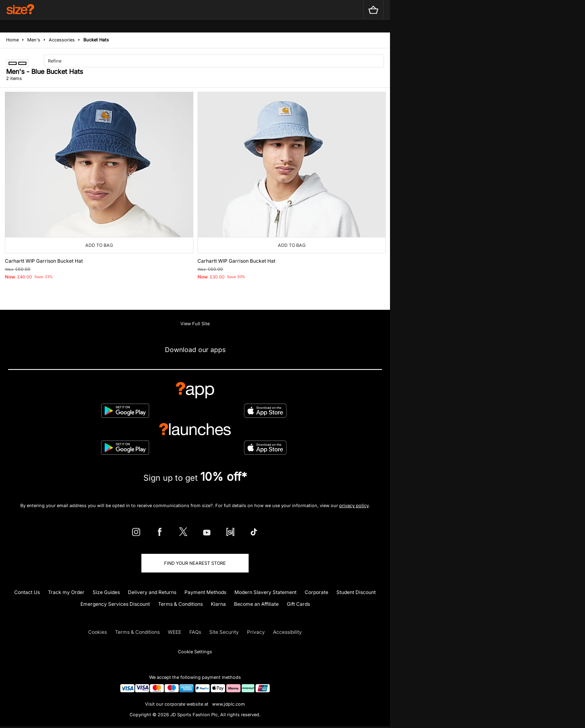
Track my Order (66, 592)
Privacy (256, 632)
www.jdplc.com (228, 704)
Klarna (218, 604)
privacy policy (354, 505)
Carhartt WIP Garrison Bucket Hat (44, 261)
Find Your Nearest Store (195, 563)
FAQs (195, 632)
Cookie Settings (195, 652)
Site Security (224, 632)
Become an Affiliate (256, 604)
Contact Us (27, 592)
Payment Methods (205, 592)
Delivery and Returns (152, 592)
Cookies (97, 632)
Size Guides (106, 592)
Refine (55, 61)
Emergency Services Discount (115, 604)
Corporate (316, 592)
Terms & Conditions (180, 604)
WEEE (174, 632)
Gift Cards (298, 604)
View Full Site (195, 324)
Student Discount (356, 592)
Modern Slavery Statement (265, 592)
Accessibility (287, 632)
